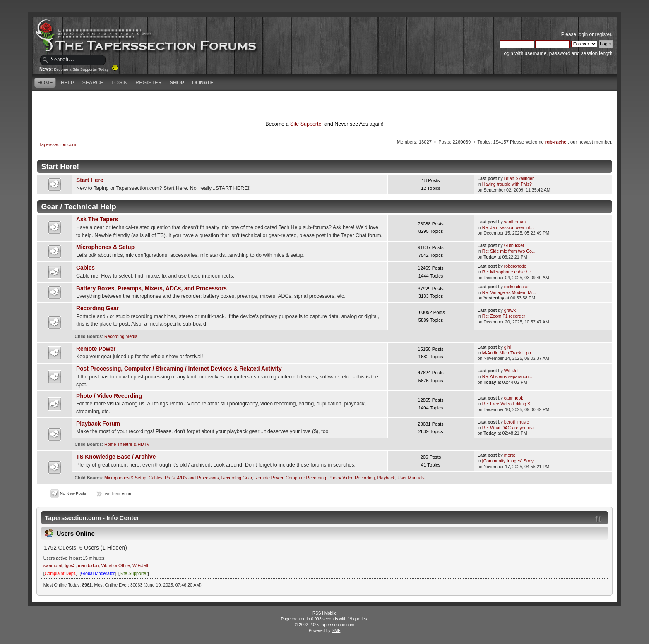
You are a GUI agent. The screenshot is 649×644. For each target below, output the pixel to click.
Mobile (331, 613)
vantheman (515, 222)
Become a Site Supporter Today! (86, 69)
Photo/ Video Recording (352, 478)
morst (510, 455)
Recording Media (121, 336)
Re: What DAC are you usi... (510, 428)
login (583, 34)
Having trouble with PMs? (507, 184)
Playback (386, 478)
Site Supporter (307, 124)
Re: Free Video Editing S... (508, 404)
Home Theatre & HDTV (127, 444)
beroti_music (517, 422)
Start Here (90, 180)
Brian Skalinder (519, 178)
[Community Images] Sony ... (510, 461)
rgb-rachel (556, 142)
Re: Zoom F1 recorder (504, 316)
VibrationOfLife (115, 565)
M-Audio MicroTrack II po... (508, 353)
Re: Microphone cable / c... (508, 272)
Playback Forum (98, 424)
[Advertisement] (227, 105)
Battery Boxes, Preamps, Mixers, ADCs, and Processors (151, 288)
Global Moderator (98, 573)
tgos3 (70, 565)
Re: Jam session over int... (508, 227)
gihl (508, 347)
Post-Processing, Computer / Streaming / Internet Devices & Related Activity (179, 369)
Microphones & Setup (105, 247)
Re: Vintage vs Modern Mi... (509, 292)
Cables (85, 268)
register (603, 34)
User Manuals (411, 478)
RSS (317, 613)
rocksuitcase (516, 287)
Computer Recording (306, 478)
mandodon (88, 565)
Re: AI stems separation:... (508, 376)
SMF (336, 631)
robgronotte (515, 266)
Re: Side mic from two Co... (509, 251)
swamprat (53, 565)
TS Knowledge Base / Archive (116, 457)
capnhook (514, 398)
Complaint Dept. (60, 573)
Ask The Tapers (97, 219)
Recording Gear (97, 308)
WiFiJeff (512, 371)
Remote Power (96, 349)
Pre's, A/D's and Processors (192, 478)
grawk (510, 310)
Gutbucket (514, 245)
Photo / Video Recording (109, 396)
